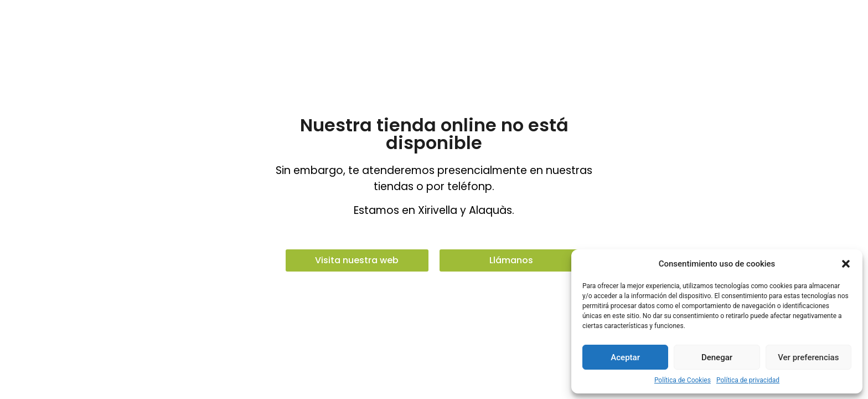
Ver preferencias (808, 357)
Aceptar (625, 357)
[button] (846, 264)
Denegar (717, 357)
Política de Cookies (683, 380)
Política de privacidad (748, 380)
